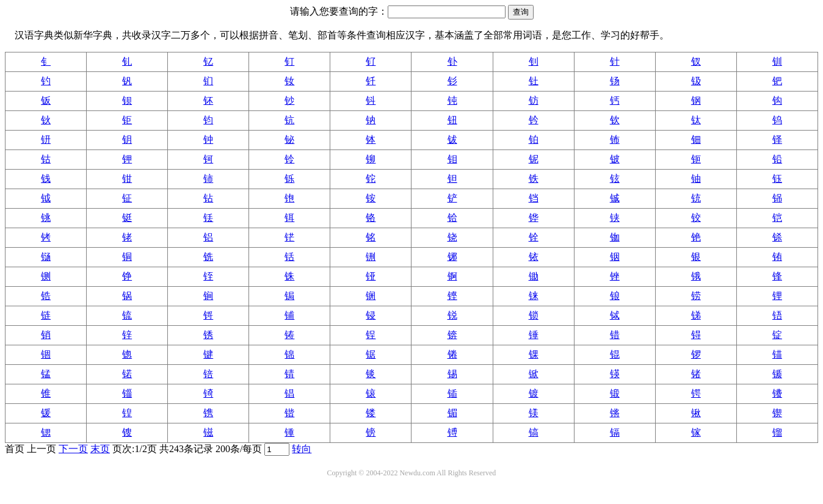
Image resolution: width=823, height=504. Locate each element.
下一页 (73, 449)
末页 (100, 449)
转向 (302, 449)
